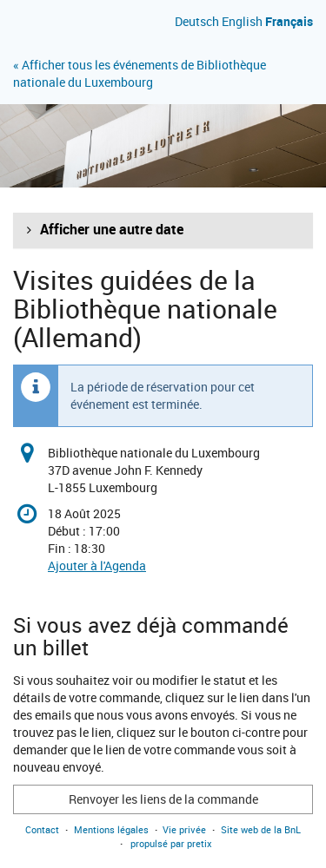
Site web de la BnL (261, 829)
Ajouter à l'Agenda (97, 566)
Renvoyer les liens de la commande (163, 799)
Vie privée (184, 829)
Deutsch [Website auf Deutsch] (197, 21)
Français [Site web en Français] (289, 21)
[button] (163, 230)
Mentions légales (111, 829)
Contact (42, 829)
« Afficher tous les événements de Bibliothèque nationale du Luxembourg (140, 73)
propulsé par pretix (171, 843)
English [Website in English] (242, 21)
